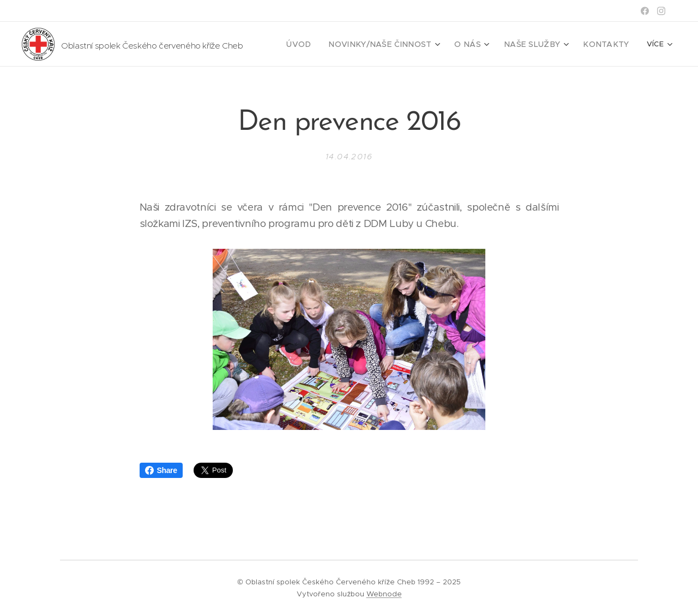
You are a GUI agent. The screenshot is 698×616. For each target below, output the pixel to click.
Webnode (384, 594)
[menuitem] (327, 44)
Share (161, 470)
